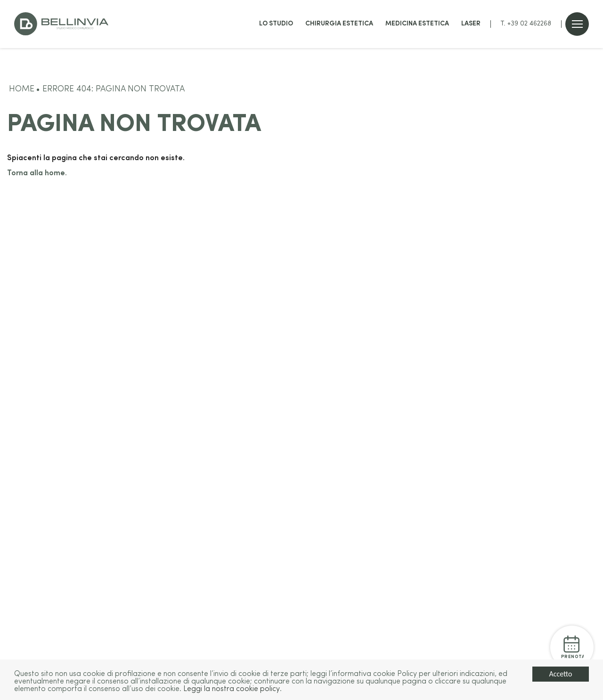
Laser (471, 24)
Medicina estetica (417, 24)
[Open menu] (577, 24)
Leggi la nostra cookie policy (232, 690)
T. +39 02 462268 (526, 24)
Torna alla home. (37, 173)
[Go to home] (61, 24)
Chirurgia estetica (339, 24)
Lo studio (276, 24)
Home (22, 89)
